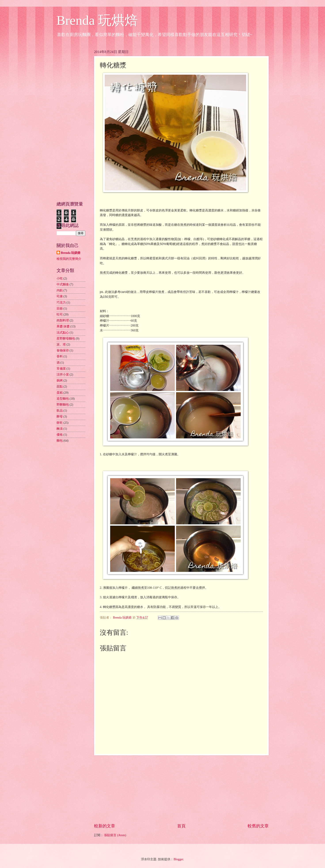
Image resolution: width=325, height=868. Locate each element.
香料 (60, 356)
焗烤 (60, 381)
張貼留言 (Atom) (115, 835)
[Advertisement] (181, 789)
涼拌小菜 (63, 375)
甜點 (60, 387)
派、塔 (61, 345)
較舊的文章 (258, 826)
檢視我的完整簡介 (69, 259)
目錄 (60, 309)
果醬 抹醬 (63, 326)
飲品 (60, 411)
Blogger (178, 859)
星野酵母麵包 (66, 339)
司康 (60, 296)
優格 (60, 435)
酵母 (60, 417)
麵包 (60, 441)
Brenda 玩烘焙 (97, 20)
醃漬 (60, 429)
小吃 (60, 278)
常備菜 (61, 369)
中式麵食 (63, 284)
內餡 (60, 290)
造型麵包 (63, 399)
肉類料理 (63, 320)
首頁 (181, 826)
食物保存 (63, 350)
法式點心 (63, 333)
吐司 (60, 314)
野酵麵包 (63, 405)
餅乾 (60, 423)
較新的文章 (105, 826)
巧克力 (61, 303)
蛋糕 (60, 393)
